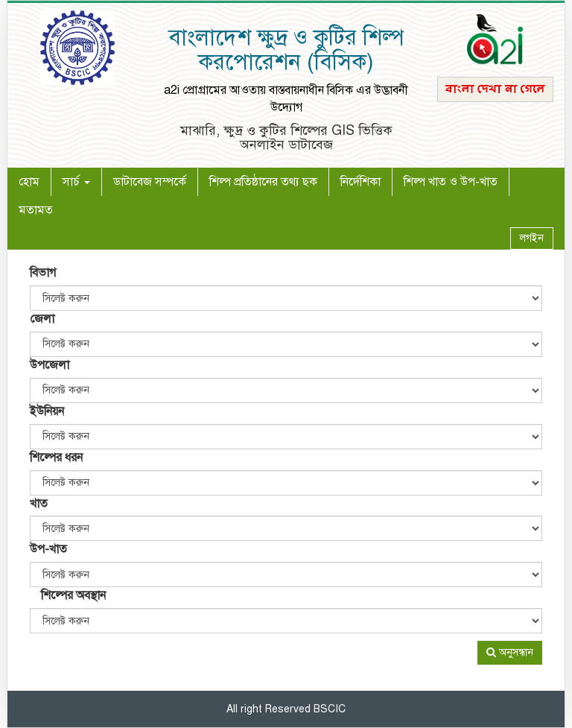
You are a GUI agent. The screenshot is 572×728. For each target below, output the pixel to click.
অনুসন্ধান (510, 652)
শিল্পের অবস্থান (73, 595)
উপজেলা (50, 365)
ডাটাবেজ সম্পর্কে (150, 182)
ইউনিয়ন (47, 411)
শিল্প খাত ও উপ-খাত (451, 182)
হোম (35, 181)
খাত (39, 504)
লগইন (532, 238)
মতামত (36, 210)
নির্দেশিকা (360, 182)
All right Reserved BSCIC (286, 709)
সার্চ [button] (76, 182)
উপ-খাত (48, 549)
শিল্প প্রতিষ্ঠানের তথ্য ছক (263, 182)
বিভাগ (43, 273)
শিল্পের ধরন (56, 458)
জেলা (42, 319)
